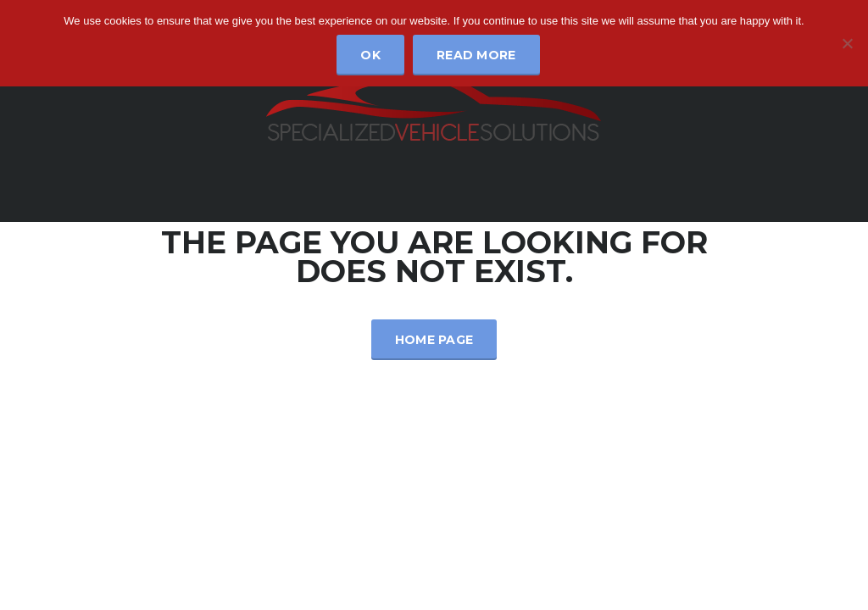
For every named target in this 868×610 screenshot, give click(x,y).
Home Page (434, 340)
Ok (370, 55)
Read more (476, 55)
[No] (847, 43)
